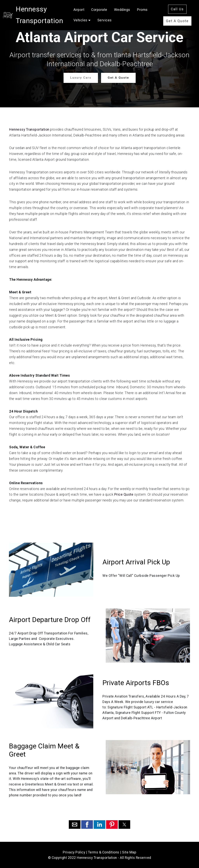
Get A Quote (181, 22)
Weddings (148, 10)
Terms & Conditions (104, 852)
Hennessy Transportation (56, 16)
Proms (104, 21)
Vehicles (124, 21)
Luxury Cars (81, 78)
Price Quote (124, 494)
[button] (75, 824)
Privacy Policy (74, 852)
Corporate (125, 10)
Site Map (129, 852)
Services (148, 21)
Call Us (181, 7)
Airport (105, 10)
